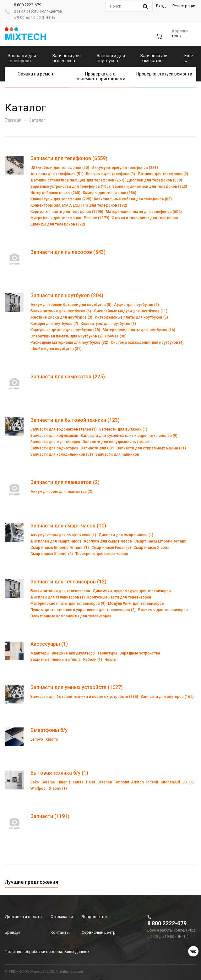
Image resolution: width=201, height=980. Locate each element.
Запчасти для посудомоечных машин (117, 442)
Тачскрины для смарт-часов (102, 554)
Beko (35, 782)
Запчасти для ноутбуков (111, 58)
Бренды (12, 932)
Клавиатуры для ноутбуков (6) (108, 324)
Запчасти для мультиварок (55, 442)
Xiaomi (52, 739)
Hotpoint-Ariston (129, 782)
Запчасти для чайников (117, 454)
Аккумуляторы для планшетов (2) (61, 492)
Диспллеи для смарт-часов (56, 541)
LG (185, 782)
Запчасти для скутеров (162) (167, 697)
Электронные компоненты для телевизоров (71, 616)
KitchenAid (170, 782)
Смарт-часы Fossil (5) (111, 548)
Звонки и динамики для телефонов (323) (150, 187)
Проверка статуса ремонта (164, 74)
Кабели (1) (93, 660)
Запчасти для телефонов (22, 58)
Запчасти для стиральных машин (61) (151, 448)
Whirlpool (38, 788)
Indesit (152, 782)
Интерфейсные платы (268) (55, 193)
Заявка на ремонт (37, 74)
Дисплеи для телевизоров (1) (58, 597)
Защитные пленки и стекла (56, 660)
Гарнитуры (108, 653)
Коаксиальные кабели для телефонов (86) (133, 199)
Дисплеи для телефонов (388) (155, 180)
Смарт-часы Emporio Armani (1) (60, 548)
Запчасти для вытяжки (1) (123, 429)
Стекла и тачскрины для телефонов (145, 218)
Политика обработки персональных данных (47, 952)
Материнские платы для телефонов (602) (144, 212)
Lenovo (37, 739)
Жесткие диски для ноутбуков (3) (61, 317)
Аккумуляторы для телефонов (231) (125, 168)
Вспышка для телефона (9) (111, 174)
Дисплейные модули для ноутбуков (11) (130, 311)
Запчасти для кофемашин (54, 436)
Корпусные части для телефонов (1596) (67, 212)
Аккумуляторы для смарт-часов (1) (63, 535)
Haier (62, 782)
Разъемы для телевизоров (163, 610)
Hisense (76, 782)
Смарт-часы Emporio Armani (160, 541)
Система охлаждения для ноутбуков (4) (147, 342)
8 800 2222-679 (27, 5)
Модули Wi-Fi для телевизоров (136, 604)
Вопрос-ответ (95, 917)
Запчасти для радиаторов (54, 448)
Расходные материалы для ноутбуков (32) (69, 342)
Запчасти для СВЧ (98, 448)
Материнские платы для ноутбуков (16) (139, 330)
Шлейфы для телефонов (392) (58, 224)
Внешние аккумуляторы (74, 653)
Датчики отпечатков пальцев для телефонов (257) (77, 180)
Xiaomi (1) (58, 788)
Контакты (60, 932)
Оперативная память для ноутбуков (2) (67, 336)
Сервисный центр (99, 932)
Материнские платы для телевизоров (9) (68, 604)
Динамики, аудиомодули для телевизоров (132, 591)
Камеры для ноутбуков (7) (54, 324)
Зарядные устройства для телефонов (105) (70, 187)
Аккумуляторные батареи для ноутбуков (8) (71, 305)
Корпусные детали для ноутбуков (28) (65, 330)
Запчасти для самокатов (155, 58)
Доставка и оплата (23, 917)
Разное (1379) (97, 218)
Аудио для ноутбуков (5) (136, 305)
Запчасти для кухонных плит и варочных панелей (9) (129, 436)
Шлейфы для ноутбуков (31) (56, 349)
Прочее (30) (116, 336)
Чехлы (110, 660)
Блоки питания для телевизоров (60, 591)
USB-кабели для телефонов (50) (60, 168)
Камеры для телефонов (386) (110, 193)
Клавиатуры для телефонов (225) (61, 199)
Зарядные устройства (140, 653)
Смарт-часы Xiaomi (151, 548)
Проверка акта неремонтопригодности (100, 76)
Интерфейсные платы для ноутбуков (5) (131, 317)
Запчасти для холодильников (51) (62, 454)
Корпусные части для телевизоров (119, 597)
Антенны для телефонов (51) (57, 174)
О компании (62, 917)
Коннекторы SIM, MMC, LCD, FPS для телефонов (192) (79, 205)
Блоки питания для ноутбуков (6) (61, 311)
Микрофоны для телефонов (56, 218)
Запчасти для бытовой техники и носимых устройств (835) (84, 697)
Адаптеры (40, 653)
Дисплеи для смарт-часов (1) (126, 535)
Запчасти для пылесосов (67, 58)
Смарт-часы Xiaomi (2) (52, 554)
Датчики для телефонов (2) (163, 174)
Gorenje (48, 782)
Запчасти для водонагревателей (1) (64, 429)
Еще (189, 58)
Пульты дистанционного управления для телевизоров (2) (83, 610)
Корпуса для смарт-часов (108, 541)
